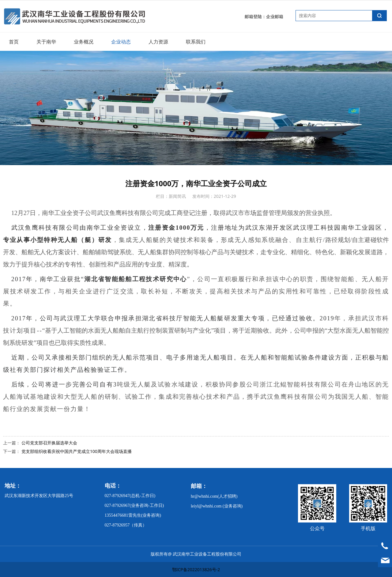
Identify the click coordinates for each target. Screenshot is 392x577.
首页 (14, 42)
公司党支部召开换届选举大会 (49, 443)
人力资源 (158, 42)
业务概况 (84, 42)
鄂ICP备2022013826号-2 (196, 569)
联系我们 (196, 42)
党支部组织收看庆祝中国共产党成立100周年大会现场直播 (77, 451)
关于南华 (46, 42)
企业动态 (121, 42)
